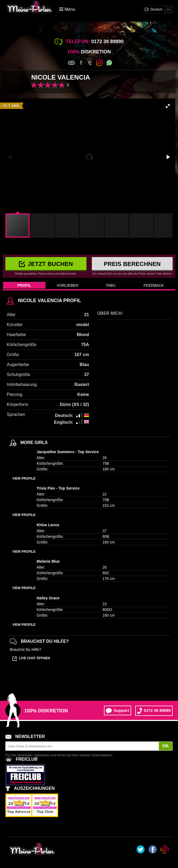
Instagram (100, 63)
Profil (24, 285)
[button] (168, 106)
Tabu (110, 285)
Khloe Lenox (48, 525)
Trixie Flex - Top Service (58, 488)
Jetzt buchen (46, 264)
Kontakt (71, 63)
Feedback (154, 285)
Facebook (81, 63)
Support (118, 711)
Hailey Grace (48, 598)
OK (166, 746)
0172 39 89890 (154, 711)
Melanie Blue (48, 561)
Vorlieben (67, 285)
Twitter (90, 63)
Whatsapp (109, 63)
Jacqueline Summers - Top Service (68, 452)
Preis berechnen (132, 264)
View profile (24, 479)
